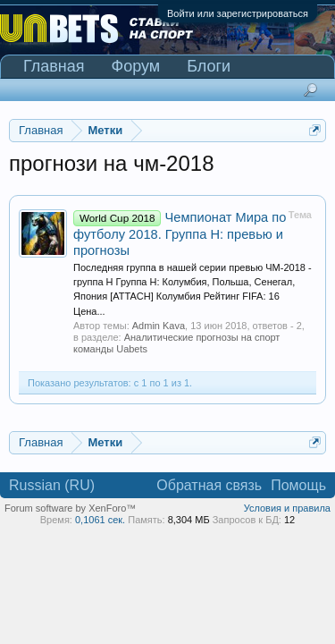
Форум (136, 66)
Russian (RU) (52, 485)
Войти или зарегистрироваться (238, 13)
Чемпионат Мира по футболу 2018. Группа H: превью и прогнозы (180, 234)
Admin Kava (159, 326)
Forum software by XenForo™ (70, 508)
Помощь (298, 485)
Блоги (209, 66)
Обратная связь (209, 485)
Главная (54, 66)
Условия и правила (287, 508)
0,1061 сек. (100, 520)
